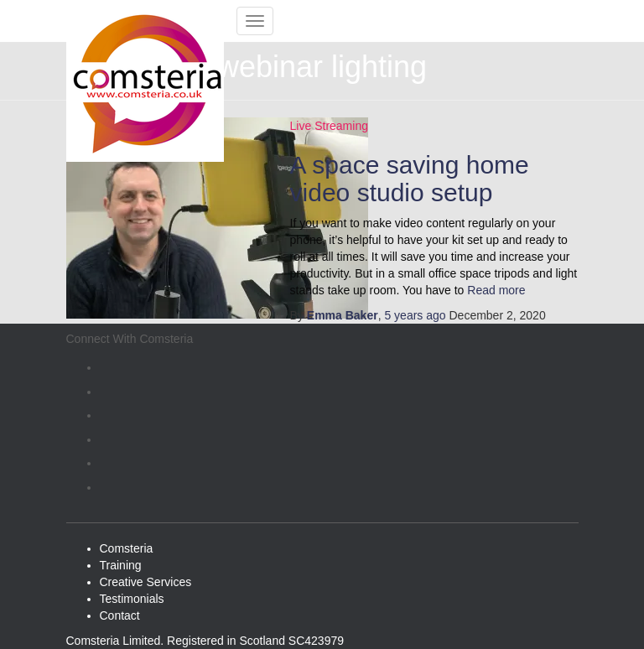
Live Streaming (329, 126)
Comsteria (127, 548)
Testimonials (132, 599)
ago (415, 315)
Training (121, 565)
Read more (494, 290)
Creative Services (146, 582)
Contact (120, 615)
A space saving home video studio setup (410, 179)
